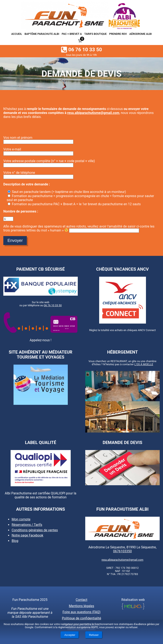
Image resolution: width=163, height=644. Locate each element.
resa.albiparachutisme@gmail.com (93, 113)
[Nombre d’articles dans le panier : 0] (80, 41)
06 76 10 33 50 (53, 305)
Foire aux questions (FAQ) (82, 612)
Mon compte (21, 519)
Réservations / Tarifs (27, 525)
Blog (15, 541)
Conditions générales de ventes (35, 530)
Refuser (94, 635)
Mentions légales (81, 606)
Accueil (17, 34)
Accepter (70, 635)
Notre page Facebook (27, 535)
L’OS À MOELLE (144, 364)
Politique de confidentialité (82, 618)
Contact (81, 600)
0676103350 (122, 551)
